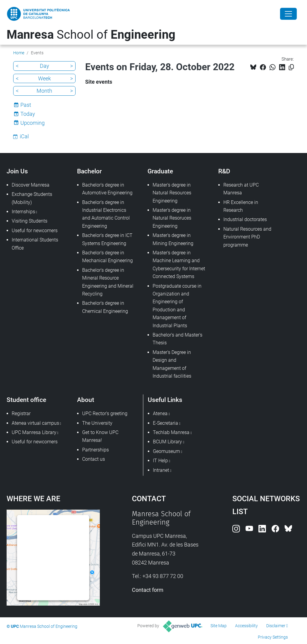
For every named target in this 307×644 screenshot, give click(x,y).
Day (45, 66)
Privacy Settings (273, 637)
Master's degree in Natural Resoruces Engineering (172, 218)
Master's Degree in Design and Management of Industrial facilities (172, 364)
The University (97, 423)
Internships (23, 212)
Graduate (160, 171)
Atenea (160, 413)
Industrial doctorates (245, 219)
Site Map (219, 626)
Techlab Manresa (171, 432)
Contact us (94, 459)
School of (91, 35)
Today (28, 114)
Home (19, 53)
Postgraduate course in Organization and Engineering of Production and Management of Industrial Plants (177, 306)
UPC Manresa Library (34, 432)
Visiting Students (30, 221)
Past (26, 105)
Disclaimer (276, 626)
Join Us (17, 171)
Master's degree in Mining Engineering (173, 239)
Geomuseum (166, 451)
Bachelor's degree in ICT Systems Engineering (107, 239)
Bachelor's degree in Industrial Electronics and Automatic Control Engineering (106, 214)
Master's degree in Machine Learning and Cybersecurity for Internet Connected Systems (179, 265)
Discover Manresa (31, 185)
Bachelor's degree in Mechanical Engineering (107, 257)
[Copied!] (291, 67)
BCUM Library (167, 442)
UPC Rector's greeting (105, 413)
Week (45, 78)
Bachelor (89, 171)
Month (44, 91)
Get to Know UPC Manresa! (100, 436)
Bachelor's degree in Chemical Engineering (105, 307)
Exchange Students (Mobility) (32, 198)
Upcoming (33, 123)
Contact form (148, 590)
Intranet (161, 470)
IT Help (160, 461)
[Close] (288, 14)
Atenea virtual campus (35, 423)
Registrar (21, 413)
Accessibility (246, 626)
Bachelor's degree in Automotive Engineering (107, 189)
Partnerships (95, 450)
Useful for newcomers (35, 231)
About (86, 400)
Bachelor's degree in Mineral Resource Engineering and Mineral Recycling (108, 282)
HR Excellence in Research (241, 206)
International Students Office (35, 244)
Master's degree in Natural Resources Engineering (172, 193)
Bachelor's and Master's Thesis (177, 339)
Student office (26, 400)
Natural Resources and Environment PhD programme (247, 237)
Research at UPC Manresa (241, 189)
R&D (224, 171)
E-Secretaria (165, 423)
